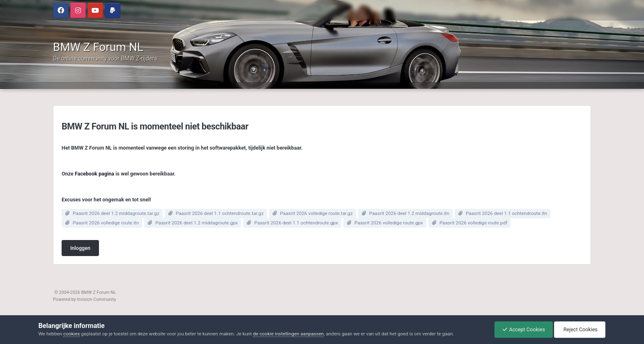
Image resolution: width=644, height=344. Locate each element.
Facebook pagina (94, 174)
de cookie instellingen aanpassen (288, 334)
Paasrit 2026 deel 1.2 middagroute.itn (409, 213)
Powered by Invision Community (85, 299)
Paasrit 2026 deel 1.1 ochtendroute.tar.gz (220, 213)
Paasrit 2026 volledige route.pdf (473, 223)
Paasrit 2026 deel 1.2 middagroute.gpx (197, 223)
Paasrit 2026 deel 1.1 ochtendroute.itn (506, 213)
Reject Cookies (579, 329)
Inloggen (80, 248)
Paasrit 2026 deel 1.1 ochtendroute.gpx (296, 223)
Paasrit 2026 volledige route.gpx (389, 223)
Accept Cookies (522, 329)
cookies (71, 334)
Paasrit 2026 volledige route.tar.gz (316, 213)
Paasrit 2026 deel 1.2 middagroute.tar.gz (116, 213)
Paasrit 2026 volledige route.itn (106, 223)
